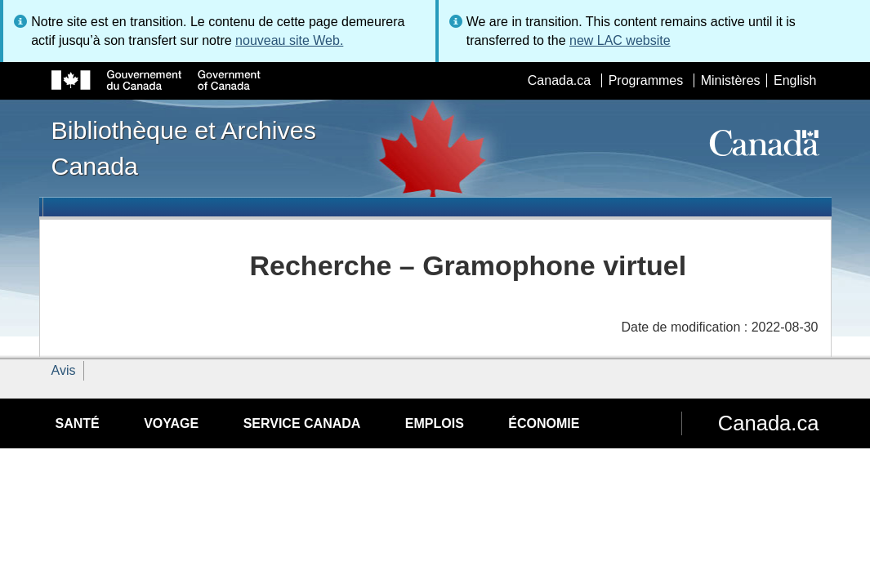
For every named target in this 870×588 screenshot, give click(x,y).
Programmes (646, 80)
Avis (64, 370)
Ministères (731, 80)
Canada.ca (559, 80)
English (795, 80)
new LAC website (620, 40)
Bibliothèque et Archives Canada (184, 148)
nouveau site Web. (289, 40)
